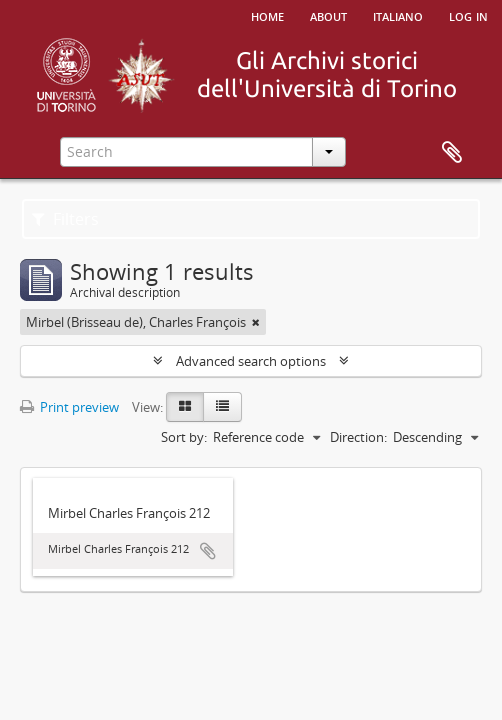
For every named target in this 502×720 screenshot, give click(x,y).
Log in (468, 15)
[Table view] (222, 407)
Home (267, 15)
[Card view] (185, 407)
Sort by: (184, 437)
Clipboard (452, 153)
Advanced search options (251, 361)
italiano (398, 15)
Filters (65, 219)
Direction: (358, 437)
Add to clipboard (208, 551)
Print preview (69, 407)
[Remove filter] (256, 322)
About (328, 15)
